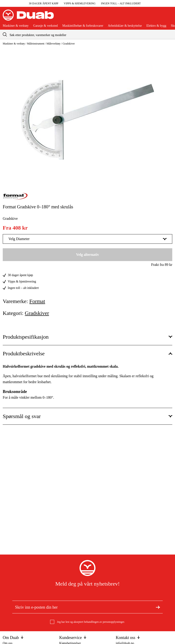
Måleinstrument (36, 44)
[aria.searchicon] (5, 34)
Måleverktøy (53, 44)
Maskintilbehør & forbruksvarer (83, 26)
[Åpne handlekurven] (169, 17)
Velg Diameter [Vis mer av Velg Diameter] (87, 239)
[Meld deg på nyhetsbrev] (158, 607)
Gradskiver (69, 44)
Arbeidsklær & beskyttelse (125, 26)
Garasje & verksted (46, 26)
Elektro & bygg (156, 26)
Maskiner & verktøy (16, 26)
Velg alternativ (87, 255)
